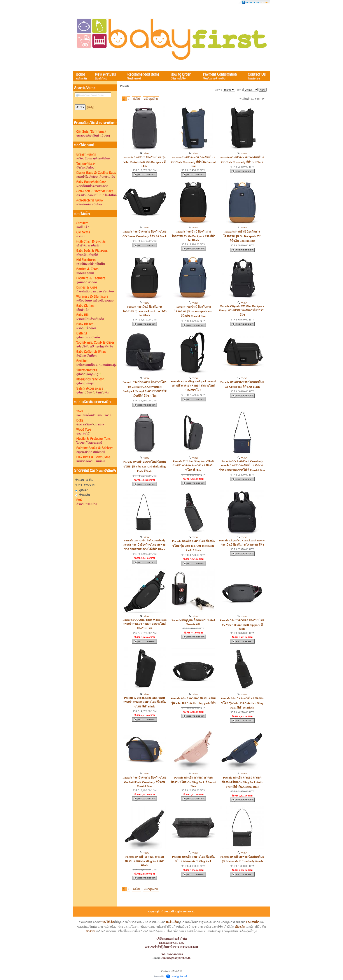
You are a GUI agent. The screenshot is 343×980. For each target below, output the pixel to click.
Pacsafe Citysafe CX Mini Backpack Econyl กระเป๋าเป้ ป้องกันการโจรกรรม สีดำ (242, 311)
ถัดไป (136, 99)
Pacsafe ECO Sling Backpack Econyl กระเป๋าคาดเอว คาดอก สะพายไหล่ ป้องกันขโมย (193, 386)
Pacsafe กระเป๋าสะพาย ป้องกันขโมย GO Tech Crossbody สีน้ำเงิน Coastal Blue (193, 162)
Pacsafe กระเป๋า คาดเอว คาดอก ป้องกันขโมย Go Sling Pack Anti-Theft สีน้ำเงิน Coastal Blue (242, 782)
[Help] (91, 107)
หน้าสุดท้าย (151, 99)
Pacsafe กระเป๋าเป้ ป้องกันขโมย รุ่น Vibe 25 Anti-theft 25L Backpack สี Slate (144, 162)
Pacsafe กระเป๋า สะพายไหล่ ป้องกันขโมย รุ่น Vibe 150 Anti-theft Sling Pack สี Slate (193, 546)
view (145, 153)
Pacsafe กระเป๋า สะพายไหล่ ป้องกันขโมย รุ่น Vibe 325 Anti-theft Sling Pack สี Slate (144, 466)
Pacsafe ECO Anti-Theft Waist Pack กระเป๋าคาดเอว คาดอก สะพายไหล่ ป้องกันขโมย (144, 624)
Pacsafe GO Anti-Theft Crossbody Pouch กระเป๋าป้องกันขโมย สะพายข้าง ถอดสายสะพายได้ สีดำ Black (144, 545)
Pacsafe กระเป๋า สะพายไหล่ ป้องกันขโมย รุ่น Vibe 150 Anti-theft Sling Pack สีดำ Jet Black (242, 703)
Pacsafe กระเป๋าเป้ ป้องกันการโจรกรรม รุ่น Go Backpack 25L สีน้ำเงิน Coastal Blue (242, 236)
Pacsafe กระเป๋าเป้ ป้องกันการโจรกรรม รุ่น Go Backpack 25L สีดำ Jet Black (193, 236)
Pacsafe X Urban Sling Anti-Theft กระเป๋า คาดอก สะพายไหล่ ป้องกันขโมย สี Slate (193, 466)
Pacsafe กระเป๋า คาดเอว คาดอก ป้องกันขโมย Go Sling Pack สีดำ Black (145, 861)
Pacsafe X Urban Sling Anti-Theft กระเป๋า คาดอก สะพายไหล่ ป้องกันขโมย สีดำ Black (144, 702)
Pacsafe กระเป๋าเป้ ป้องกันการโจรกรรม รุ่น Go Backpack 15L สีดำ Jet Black (144, 311)
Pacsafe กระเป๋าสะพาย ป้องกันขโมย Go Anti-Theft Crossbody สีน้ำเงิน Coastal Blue (145, 782)
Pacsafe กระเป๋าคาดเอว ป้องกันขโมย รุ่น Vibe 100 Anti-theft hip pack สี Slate (242, 625)
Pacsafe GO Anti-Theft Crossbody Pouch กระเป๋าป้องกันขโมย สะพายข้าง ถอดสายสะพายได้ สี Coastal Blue (242, 466)
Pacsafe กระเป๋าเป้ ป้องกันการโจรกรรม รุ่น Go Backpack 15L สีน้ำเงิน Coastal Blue (193, 311)
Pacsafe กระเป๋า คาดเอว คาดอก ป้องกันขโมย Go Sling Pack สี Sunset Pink (193, 782)
